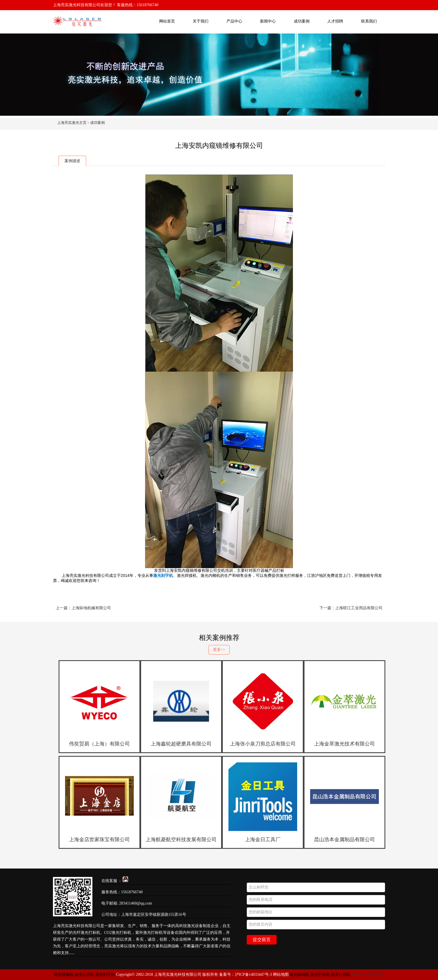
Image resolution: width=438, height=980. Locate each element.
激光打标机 (320, 975)
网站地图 (281, 975)
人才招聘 (335, 21)
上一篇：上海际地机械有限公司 (83, 608)
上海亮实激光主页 (72, 123)
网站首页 (167, 21)
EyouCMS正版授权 (368, 975)
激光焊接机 (64, 975)
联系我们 (369, 21)
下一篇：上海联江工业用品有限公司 (351, 608)
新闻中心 (268, 21)
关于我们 (201, 21)
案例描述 (72, 161)
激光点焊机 (85, 975)
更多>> (219, 650)
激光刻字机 (105, 975)
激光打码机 (341, 975)
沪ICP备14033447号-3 (253, 975)
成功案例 (302, 21)
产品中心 (234, 21)
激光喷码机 (299, 975)
